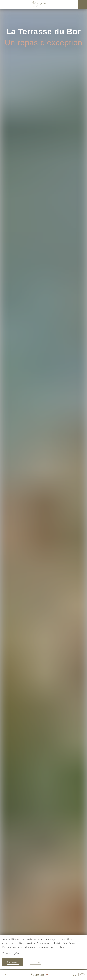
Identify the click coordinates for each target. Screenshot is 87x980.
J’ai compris (13, 962)
